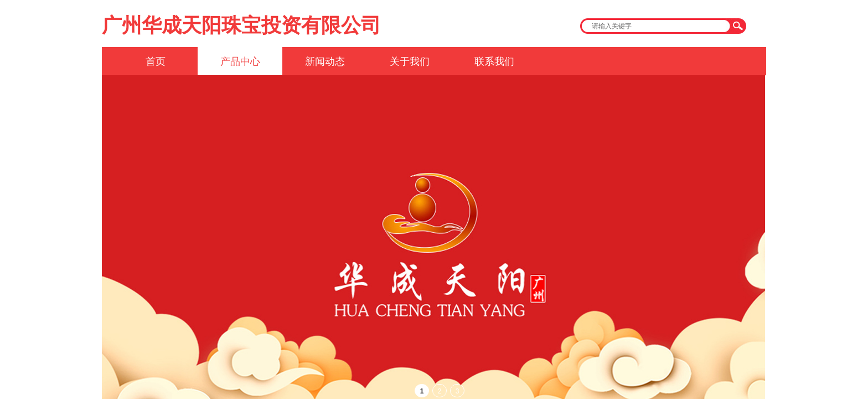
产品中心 (240, 62)
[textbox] (656, 26)
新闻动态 (325, 62)
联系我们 (494, 62)
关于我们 (410, 62)
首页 (156, 62)
